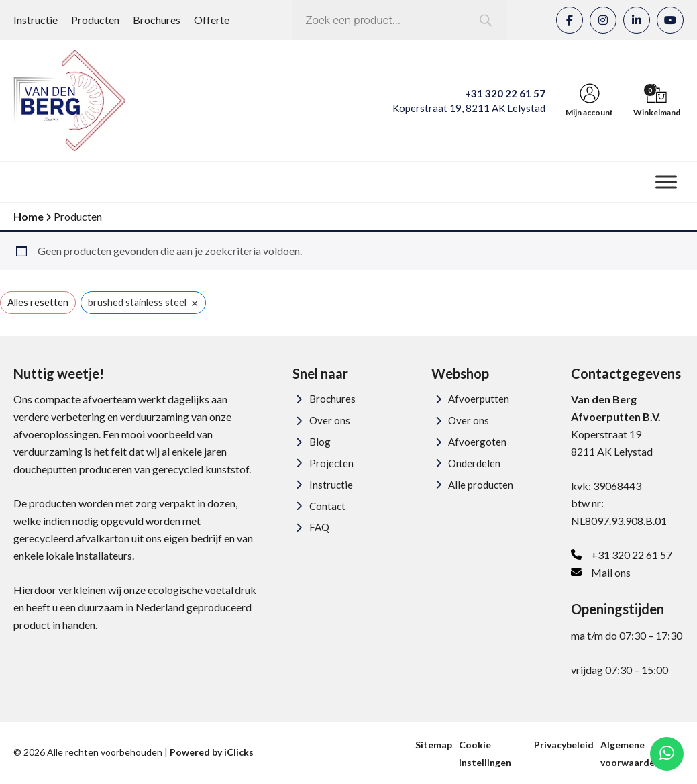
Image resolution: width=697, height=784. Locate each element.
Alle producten (481, 485)
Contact (327, 506)
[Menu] (666, 182)
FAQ (319, 527)
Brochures (157, 20)
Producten (95, 20)
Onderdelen (474, 463)
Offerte (212, 20)
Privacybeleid (564, 745)
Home (29, 216)
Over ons (330, 420)
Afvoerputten (479, 399)
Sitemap (434, 745)
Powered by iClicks (212, 752)
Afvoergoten (477, 442)
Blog (320, 442)
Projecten (331, 463)
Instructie (36, 20)
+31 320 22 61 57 (505, 93)
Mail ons (611, 572)
